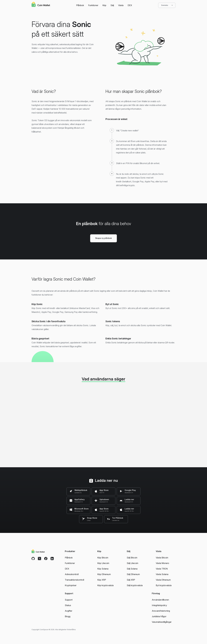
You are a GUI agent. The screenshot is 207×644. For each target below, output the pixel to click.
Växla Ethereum (163, 580)
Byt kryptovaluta (164, 585)
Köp (104, 5)
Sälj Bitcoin (132, 558)
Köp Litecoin (103, 563)
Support (69, 600)
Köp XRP (102, 580)
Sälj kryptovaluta (135, 585)
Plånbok (80, 5)
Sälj (112, 5)
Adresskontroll (72, 574)
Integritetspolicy (159, 605)
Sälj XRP (131, 580)
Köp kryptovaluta (105, 585)
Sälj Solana (132, 569)
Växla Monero (162, 563)
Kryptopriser (71, 585)
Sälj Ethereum (133, 574)
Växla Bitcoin (162, 558)
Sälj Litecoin (132, 563)
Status (68, 605)
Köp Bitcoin (103, 558)
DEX (130, 5)
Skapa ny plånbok (103, 238)
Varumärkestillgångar (162, 622)
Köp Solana (103, 569)
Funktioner (93, 5)
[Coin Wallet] (41, 5)
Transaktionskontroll (74, 580)
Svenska (167, 5)
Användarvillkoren (160, 600)
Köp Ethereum (104, 574)
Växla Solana (162, 574)
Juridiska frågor (159, 616)
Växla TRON (162, 569)
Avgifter (69, 611)
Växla (121, 5)
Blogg (68, 616)
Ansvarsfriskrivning (161, 611)
